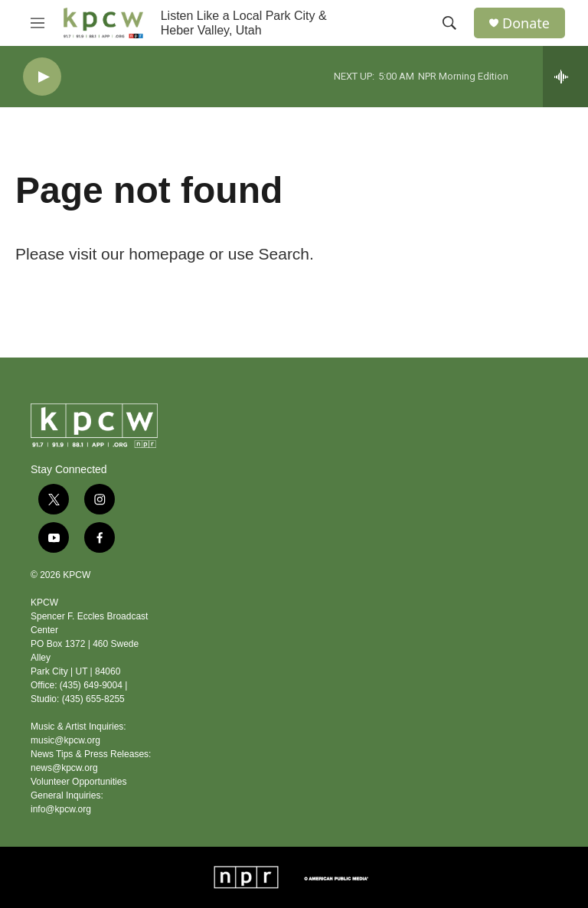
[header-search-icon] (449, 23)
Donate (526, 23)
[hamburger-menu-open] (38, 23)
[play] (42, 77)
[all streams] (565, 77)
